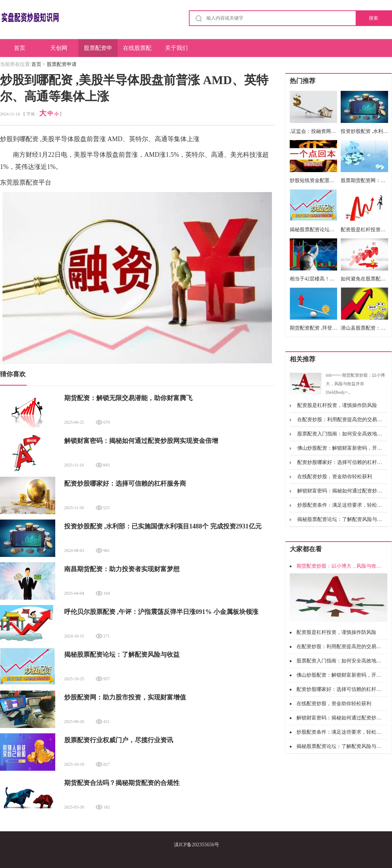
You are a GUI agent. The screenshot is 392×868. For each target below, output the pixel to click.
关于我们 (176, 48)
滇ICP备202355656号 (197, 845)
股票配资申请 (98, 51)
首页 (20, 48)
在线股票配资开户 (137, 51)
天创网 (59, 48)
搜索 (373, 18)
